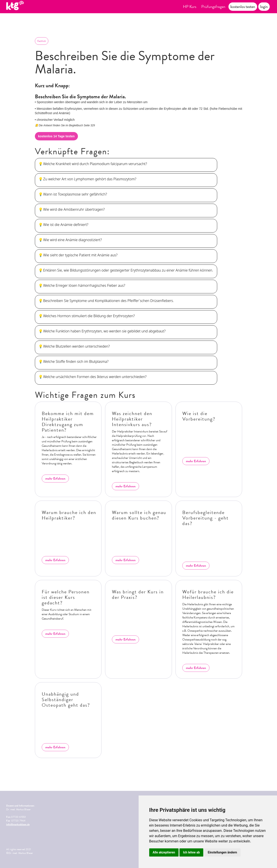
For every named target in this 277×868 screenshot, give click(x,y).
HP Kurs (190, 7)
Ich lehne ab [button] (191, 852)
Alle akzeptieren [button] (164, 852)
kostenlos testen (243, 7)
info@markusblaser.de (18, 824)
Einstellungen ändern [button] (222, 852)
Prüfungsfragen (213, 7)
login (264, 7)
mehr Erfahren (55, 479)
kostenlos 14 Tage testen (56, 136)
